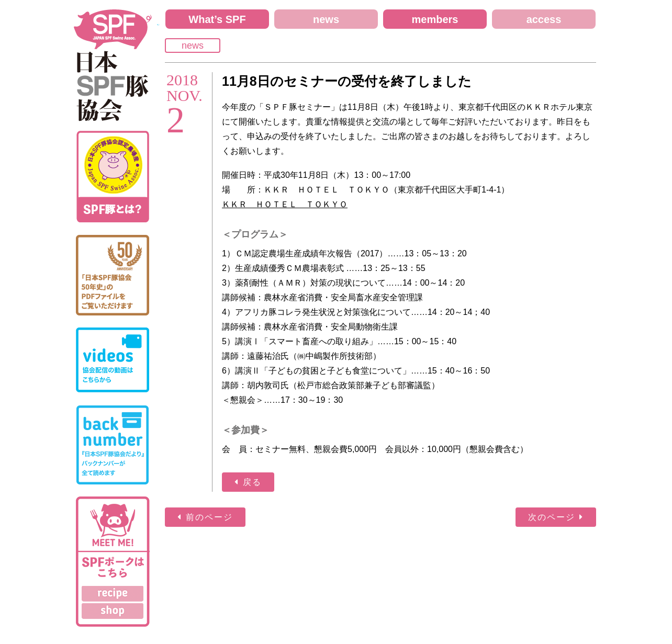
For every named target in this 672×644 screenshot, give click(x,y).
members (435, 19)
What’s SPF (217, 19)
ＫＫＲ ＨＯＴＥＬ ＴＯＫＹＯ (285, 204)
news (326, 19)
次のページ (552, 517)
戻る (252, 482)
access (544, 19)
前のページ (209, 517)
